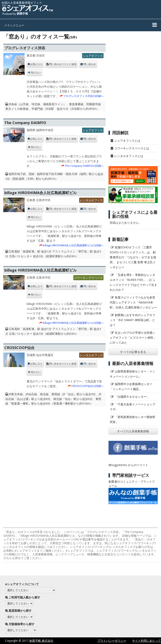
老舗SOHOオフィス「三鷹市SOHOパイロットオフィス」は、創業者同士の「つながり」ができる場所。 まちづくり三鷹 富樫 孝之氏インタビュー (133, 257)
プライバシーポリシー (112, 641)
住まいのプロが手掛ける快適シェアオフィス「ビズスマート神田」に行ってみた (133, 338)
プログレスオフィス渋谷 (25, 48)
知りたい (36, 72)
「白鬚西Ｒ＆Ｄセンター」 (132, 397)
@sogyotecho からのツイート (128, 465)
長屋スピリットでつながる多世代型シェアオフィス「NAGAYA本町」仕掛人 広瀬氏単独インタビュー (133, 302)
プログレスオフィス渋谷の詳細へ (83, 96)
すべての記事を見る (133, 352)
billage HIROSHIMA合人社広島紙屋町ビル (41, 193)
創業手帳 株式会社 (41, 641)
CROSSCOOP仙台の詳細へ (87, 386)
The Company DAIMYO (25, 123)
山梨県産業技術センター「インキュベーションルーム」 (132, 374)
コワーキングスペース (88, 278)
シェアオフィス (93, 56)
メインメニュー (14, 25)
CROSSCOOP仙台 (19, 348)
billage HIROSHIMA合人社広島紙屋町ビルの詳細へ (73, 245)
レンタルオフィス (91, 200)
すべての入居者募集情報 (133, 431)
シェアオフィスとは (127, 141)
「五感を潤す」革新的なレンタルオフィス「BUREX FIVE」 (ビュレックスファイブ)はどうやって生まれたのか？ (133, 282)
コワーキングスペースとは (132, 148)
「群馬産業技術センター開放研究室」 (132, 419)
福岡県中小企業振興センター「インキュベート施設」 (131, 386)
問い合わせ (90, 64)
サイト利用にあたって (147, 641)
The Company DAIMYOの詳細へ (84, 166)
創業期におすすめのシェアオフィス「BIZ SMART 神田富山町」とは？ (132, 320)
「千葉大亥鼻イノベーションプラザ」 (132, 407)
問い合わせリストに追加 (63, 64)
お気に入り (36, 64)
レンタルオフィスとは (129, 156)
